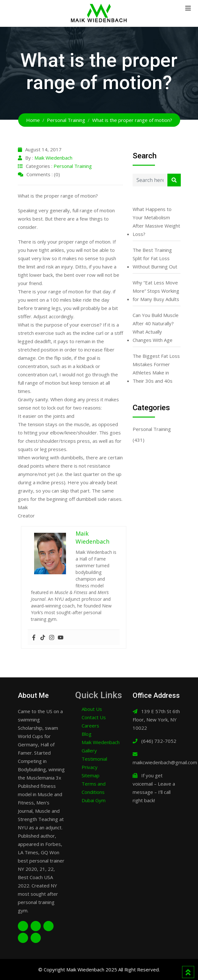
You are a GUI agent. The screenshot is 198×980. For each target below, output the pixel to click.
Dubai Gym (94, 800)
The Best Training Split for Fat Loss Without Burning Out (155, 258)
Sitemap (91, 775)
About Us (92, 709)
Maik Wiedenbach (53, 158)
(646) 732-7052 (159, 741)
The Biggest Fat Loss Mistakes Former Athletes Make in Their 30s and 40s (156, 368)
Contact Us (94, 717)
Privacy (90, 767)
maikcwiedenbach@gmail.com (165, 762)
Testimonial (94, 759)
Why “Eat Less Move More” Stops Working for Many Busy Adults (156, 291)
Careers (90, 726)
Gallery (89, 750)
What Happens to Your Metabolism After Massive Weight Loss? (156, 222)
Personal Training (73, 166)
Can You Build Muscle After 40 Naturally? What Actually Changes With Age (156, 328)
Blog (87, 734)
